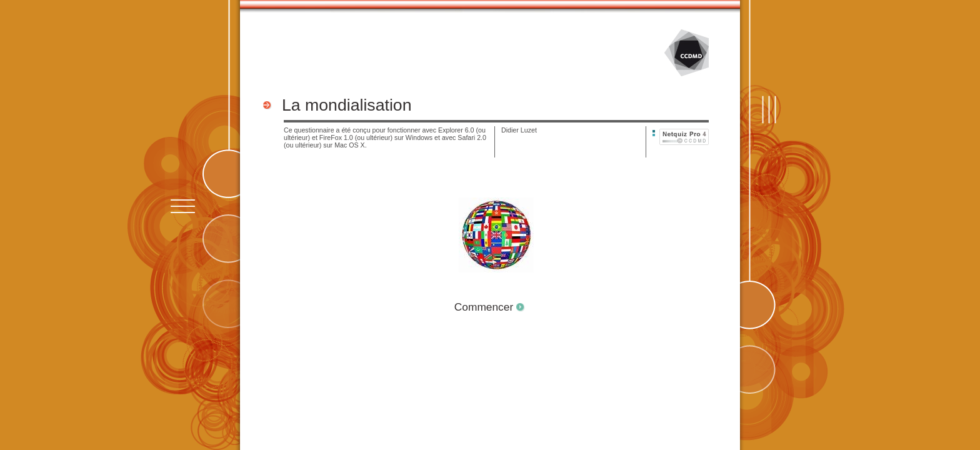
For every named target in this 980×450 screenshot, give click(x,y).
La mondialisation (347, 105)
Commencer (484, 307)
